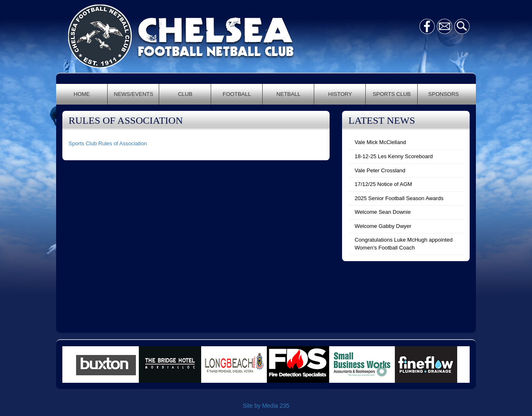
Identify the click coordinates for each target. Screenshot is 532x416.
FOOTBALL (237, 94)
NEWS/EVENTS (134, 94)
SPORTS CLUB (392, 94)
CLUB (185, 94)
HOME (82, 94)
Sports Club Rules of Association (108, 143)
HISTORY (340, 94)
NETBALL (288, 94)
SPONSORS (443, 94)
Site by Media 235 (266, 406)
